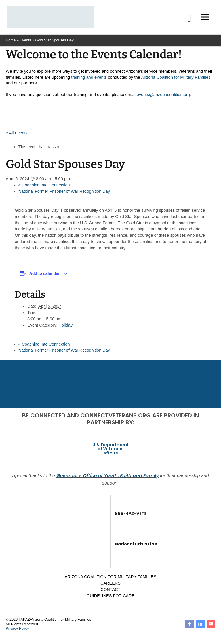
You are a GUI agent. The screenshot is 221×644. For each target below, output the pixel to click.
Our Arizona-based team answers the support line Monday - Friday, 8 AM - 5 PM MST (134, 398)
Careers (110, 584)
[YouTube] (211, 625)
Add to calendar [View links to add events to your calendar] (45, 275)
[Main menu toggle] (204, 18)
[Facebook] (190, 625)
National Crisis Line (136, 545)
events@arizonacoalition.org (163, 96)
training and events (89, 79)
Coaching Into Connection (44, 187)
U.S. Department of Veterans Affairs (111, 450)
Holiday (66, 327)
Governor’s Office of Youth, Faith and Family (107, 477)
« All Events (17, 135)
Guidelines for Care (110, 597)
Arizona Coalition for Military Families (176, 79)
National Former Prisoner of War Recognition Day (66, 193)
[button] (188, 19)
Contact (110, 591)
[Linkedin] (200, 625)
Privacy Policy (17, 630)
